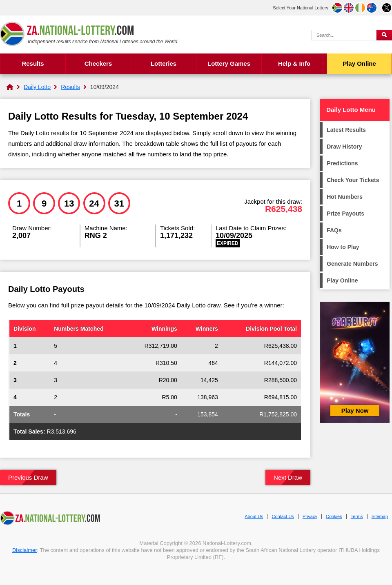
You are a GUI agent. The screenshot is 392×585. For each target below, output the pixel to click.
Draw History (344, 147)
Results (33, 63)
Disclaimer (25, 550)
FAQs (334, 230)
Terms (357, 516)
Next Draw (288, 477)
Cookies (334, 516)
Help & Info (294, 63)
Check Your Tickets (353, 180)
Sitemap (380, 516)
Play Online (359, 63)
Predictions (342, 163)
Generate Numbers (352, 264)
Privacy (310, 516)
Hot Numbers (345, 197)
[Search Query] (344, 35)
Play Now (355, 410)
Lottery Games (229, 63)
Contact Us (283, 516)
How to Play (343, 247)
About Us (254, 516)
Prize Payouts (345, 214)
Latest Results (346, 130)
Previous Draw (28, 477)
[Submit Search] (384, 35)
